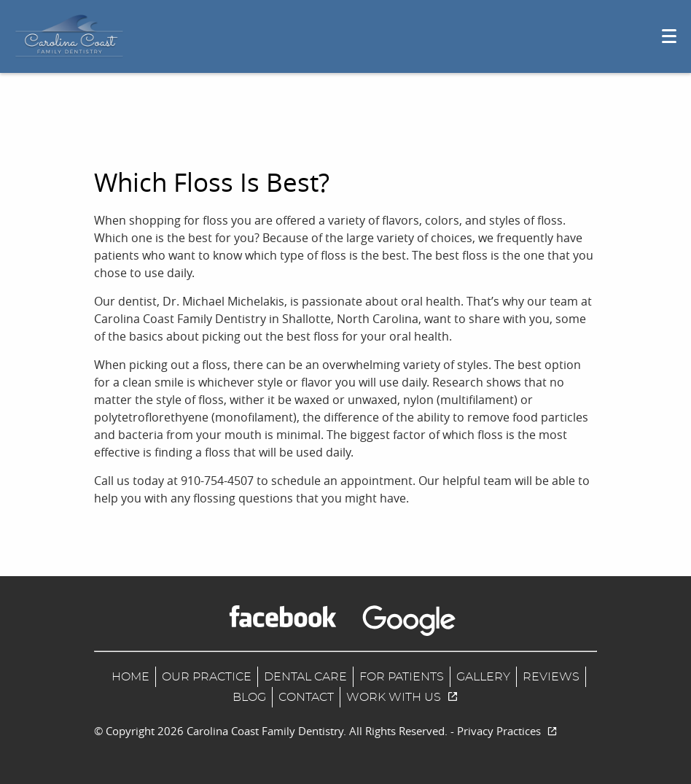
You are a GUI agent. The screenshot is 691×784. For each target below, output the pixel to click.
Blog (249, 697)
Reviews (551, 677)
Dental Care (305, 677)
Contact (306, 697)
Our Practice (207, 677)
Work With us (402, 697)
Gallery (483, 677)
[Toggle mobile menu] (669, 36)
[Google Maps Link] (409, 621)
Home (130, 677)
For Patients (402, 677)
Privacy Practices (507, 731)
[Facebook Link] (283, 616)
